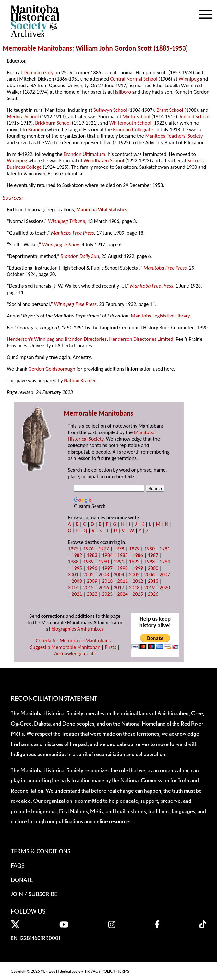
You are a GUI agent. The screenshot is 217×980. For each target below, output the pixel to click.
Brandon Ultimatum (84, 154)
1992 (134, 562)
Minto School (136, 116)
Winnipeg (189, 79)
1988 (73, 562)
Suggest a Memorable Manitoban (65, 647)
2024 (122, 594)
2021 (77, 594)
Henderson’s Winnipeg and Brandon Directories (57, 339)
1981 (165, 549)
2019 (150, 588)
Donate (22, 880)
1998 (122, 568)
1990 (103, 562)
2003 (103, 575)
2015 (88, 588)
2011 (122, 581)
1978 (119, 549)
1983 (92, 555)
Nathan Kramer (80, 380)
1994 (165, 562)
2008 (77, 581)
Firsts (111, 647)
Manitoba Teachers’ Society (174, 136)
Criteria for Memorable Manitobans (73, 641)
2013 (153, 581)
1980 (150, 549)
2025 (138, 594)
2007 (165, 575)
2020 (165, 588)
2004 (119, 575)
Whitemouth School (130, 123)
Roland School (195, 116)
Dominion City (39, 72)
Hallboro (122, 92)
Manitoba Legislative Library (160, 316)
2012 (138, 581)
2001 (73, 575)
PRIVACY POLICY (100, 971)
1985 (122, 555)
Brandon (37, 129)
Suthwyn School (110, 110)
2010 (107, 581)
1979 (134, 549)
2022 (92, 594)
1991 (119, 562)
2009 (92, 581)
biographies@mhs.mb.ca (78, 629)
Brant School (170, 110)
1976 (88, 549)
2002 (88, 575)
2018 (134, 588)
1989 (88, 562)
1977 (103, 549)
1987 (153, 555)
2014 (73, 588)
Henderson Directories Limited (141, 339)
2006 (150, 575)
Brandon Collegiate (133, 129)
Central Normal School (133, 79)
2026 (153, 594)
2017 (119, 588)
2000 (153, 568)
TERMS (123, 971)
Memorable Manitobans (37, 48)
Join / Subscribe (34, 894)
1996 (92, 568)
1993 (150, 562)
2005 (134, 575)
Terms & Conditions (40, 851)
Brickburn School (53, 123)
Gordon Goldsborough (52, 369)
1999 (138, 568)
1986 (138, 555)
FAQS (18, 865)
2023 (107, 594)
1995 (77, 568)
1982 (77, 555)
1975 (73, 549)
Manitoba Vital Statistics (102, 209)
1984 (107, 555)
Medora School (23, 116)
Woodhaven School (104, 161)
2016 (103, 588)
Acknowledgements (75, 654)
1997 (107, 568)
